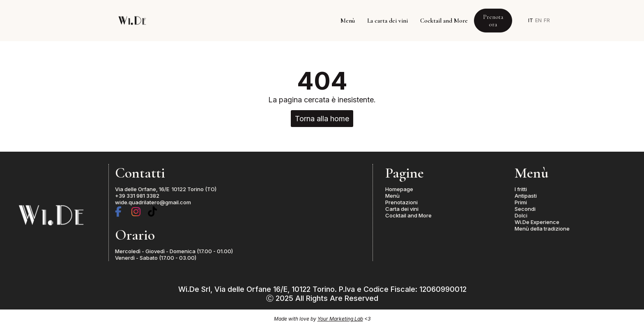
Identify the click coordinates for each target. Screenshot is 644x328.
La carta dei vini (388, 21)
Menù (348, 21)
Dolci (521, 215)
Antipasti (526, 196)
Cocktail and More (444, 21)
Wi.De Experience (537, 222)
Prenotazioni (401, 202)
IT (531, 20)
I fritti (521, 189)
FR (547, 20)
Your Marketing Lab (340, 319)
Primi (521, 202)
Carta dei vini (402, 209)
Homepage (399, 189)
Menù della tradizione (542, 229)
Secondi (525, 209)
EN (538, 20)
